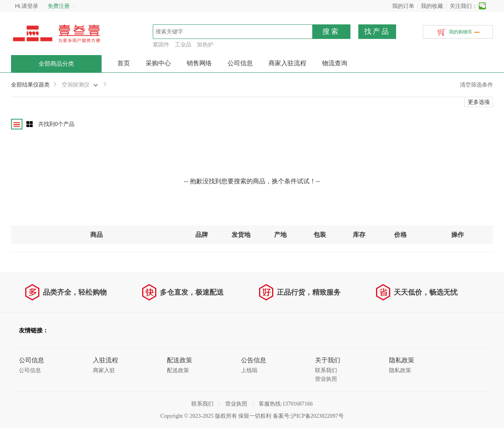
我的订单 (403, 6)
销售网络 (199, 63)
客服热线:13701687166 (286, 404)
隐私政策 (400, 370)
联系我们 (326, 370)
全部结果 (22, 85)
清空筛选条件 (476, 85)
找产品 (377, 31)
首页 (124, 63)
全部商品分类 (56, 64)
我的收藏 (432, 6)
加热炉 (205, 44)
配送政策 (178, 370)
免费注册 (59, 6)
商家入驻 (104, 370)
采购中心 (158, 63)
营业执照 (326, 379)
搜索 (331, 31)
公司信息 (240, 63)
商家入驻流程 (287, 63)
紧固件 (161, 44)
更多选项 (479, 102)
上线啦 (249, 370)
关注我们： (463, 6)
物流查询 (335, 63)
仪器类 (41, 85)
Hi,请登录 (27, 6)
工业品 (183, 44)
